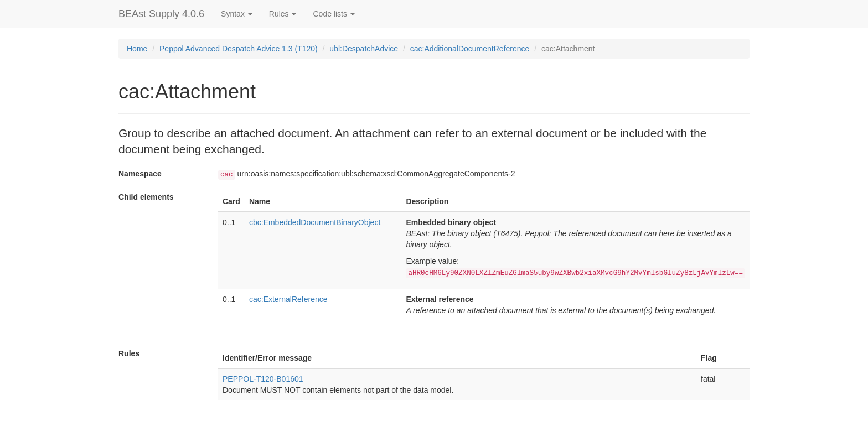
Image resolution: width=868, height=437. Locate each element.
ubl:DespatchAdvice (364, 49)
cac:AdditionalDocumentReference (470, 49)
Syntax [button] (237, 14)
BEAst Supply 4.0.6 (161, 14)
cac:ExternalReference (288, 299)
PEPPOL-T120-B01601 (263, 379)
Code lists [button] (334, 14)
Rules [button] (283, 14)
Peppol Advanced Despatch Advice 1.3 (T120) (239, 49)
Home (137, 49)
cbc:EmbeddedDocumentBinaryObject (315, 222)
